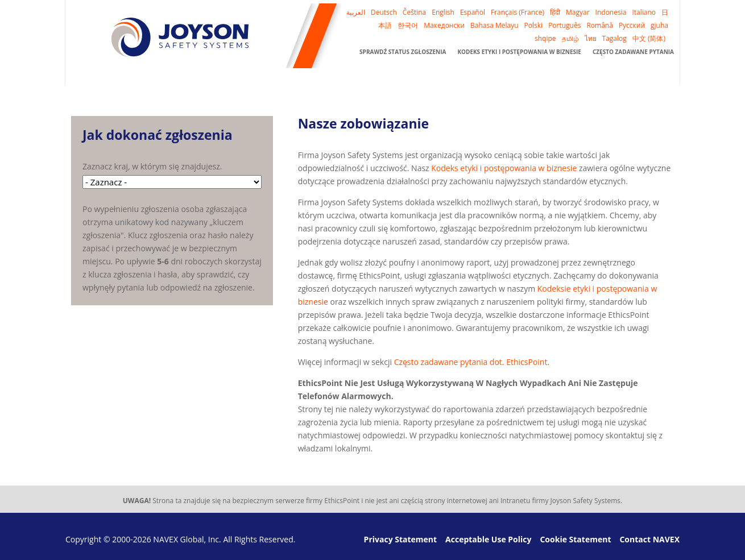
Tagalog (614, 38)
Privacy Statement (401, 539)
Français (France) (518, 12)
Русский (632, 25)
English (443, 12)
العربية (356, 12)
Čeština (414, 12)
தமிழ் (570, 38)
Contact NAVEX (649, 539)
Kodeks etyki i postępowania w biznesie (519, 52)
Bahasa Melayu (494, 25)
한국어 (408, 25)
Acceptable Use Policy (488, 539)
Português (564, 25)
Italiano (644, 12)
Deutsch (384, 12)
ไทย (591, 38)
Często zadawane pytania (633, 52)
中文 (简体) (649, 38)
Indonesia (611, 12)
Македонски (444, 25)
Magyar (578, 12)
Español (473, 12)
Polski (534, 25)
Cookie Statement (575, 539)
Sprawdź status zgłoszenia (403, 52)
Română (599, 25)
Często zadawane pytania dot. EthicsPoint (471, 362)
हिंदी (555, 12)
